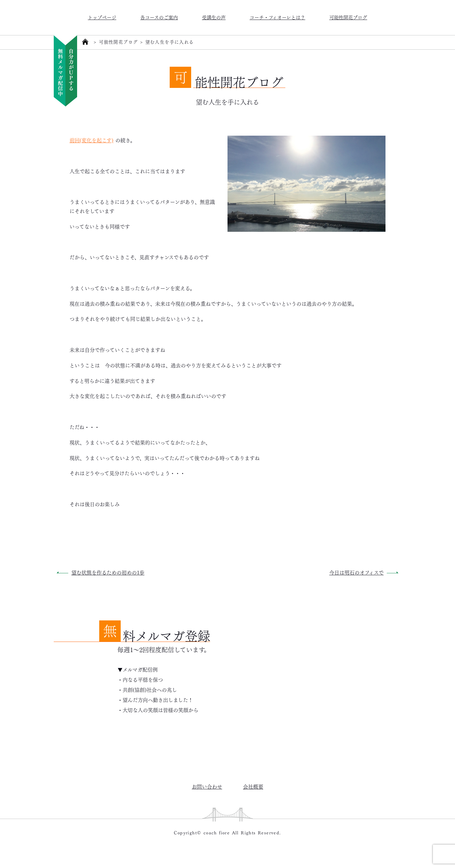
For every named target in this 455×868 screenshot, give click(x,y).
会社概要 (253, 786)
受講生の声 (214, 17)
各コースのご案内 (159, 17)
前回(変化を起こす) (91, 140)
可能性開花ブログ (348, 17)
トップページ (102, 17)
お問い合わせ (207, 786)
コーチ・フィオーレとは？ (277, 17)
